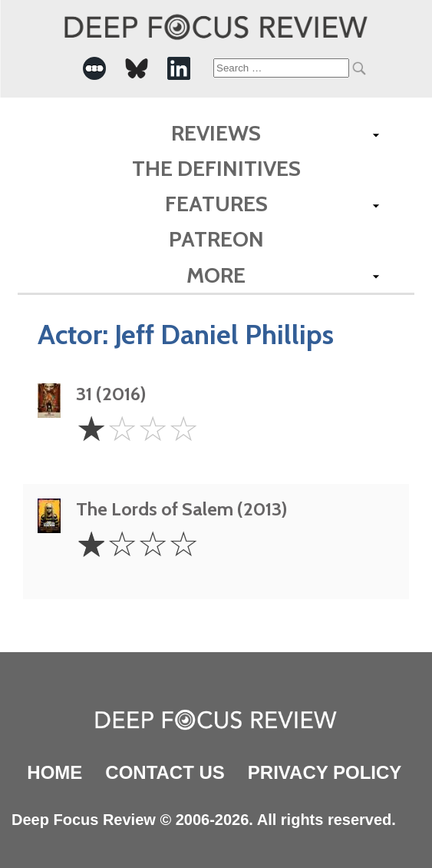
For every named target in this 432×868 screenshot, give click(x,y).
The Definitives (216, 168)
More (216, 275)
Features (216, 204)
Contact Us (165, 772)
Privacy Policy (325, 772)
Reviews (216, 133)
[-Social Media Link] (94, 68)
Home (54, 772)
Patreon (216, 239)
